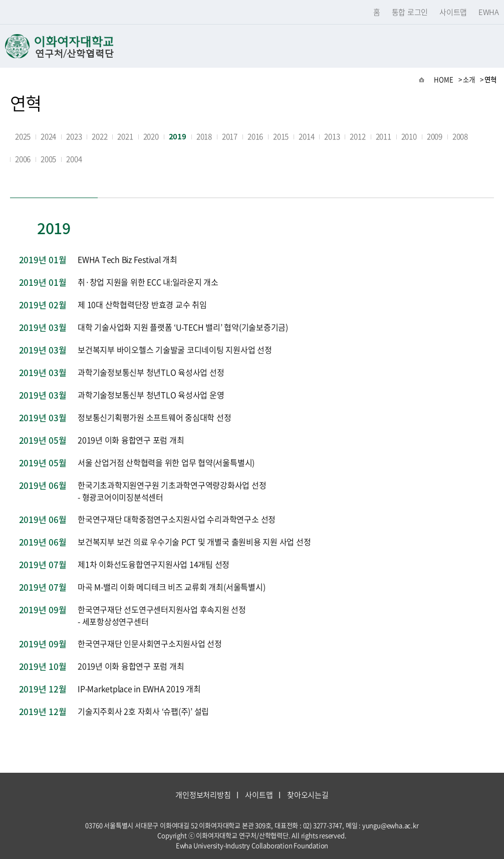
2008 (460, 136)
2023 (74, 136)
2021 (125, 136)
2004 (74, 159)
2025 (23, 136)
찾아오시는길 (308, 795)
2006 (23, 159)
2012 (357, 136)
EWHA (489, 12)
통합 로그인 (410, 12)
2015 (281, 136)
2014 (306, 136)
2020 (151, 136)
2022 (99, 136)
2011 (384, 136)
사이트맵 (453, 12)
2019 (178, 136)
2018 (204, 136)
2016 (255, 136)
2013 (332, 136)
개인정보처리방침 (203, 795)
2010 (409, 136)
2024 (48, 136)
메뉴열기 (489, 46)
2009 (435, 136)
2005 (48, 159)
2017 (230, 136)
